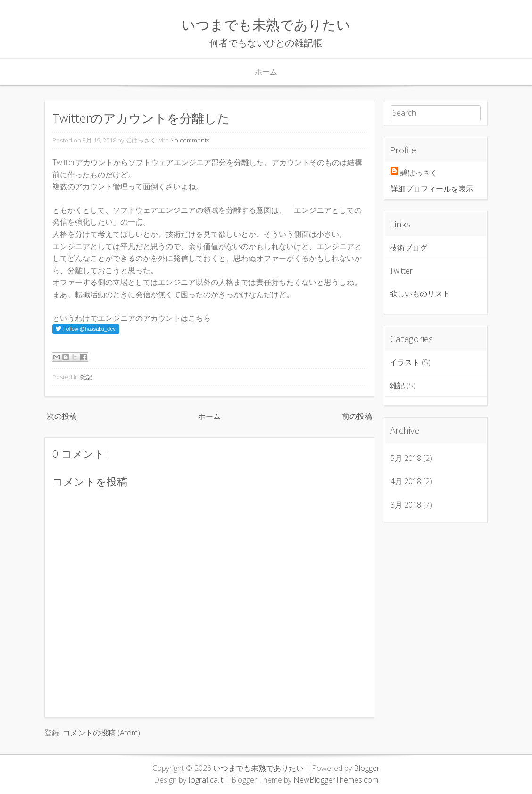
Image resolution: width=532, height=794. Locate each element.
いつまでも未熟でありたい (266, 24)
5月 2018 (406, 458)
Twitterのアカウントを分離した (141, 118)
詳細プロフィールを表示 (432, 189)
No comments (190, 140)
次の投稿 (62, 416)
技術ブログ (408, 248)
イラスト (405, 362)
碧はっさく (419, 173)
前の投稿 (357, 416)
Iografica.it (206, 780)
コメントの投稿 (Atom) (101, 733)
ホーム (266, 72)
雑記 (86, 377)
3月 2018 (406, 505)
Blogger (367, 768)
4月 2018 (406, 481)
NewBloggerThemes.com (336, 780)
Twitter (401, 271)
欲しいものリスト (420, 293)
